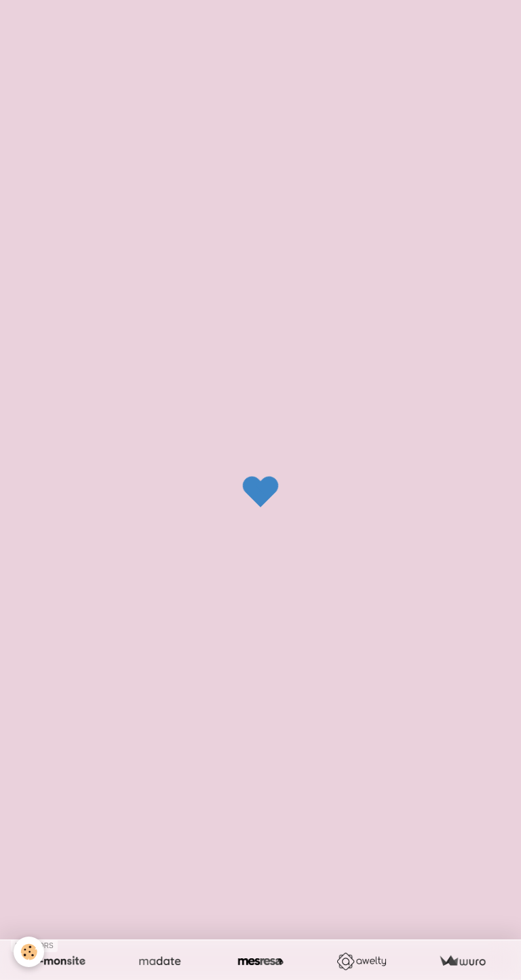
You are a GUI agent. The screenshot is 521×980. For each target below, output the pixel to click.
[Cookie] (29, 952)
